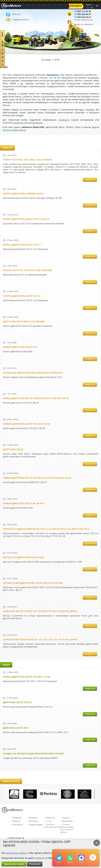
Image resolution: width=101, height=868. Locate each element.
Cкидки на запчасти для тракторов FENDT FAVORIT (33, 754)
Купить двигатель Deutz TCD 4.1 (22, 296)
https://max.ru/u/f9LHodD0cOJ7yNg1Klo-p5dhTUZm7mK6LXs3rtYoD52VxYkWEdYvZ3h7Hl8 (82, 858)
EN (87, 8)
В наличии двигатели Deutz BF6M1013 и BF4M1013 (33, 373)
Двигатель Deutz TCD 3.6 (17, 702)
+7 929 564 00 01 (83, 17)
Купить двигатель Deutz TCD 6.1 (22, 245)
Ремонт (15, 821)
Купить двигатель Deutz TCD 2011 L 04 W (26, 677)
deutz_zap (16, 14)
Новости (49, 818)
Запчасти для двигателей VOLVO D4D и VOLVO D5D (33, 583)
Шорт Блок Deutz (13, 449)
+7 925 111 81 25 (83, 11)
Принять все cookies (14, 864)
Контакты (17, 825)
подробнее (90, 180)
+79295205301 (70, 858)
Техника (32, 821)
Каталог (32, 818)
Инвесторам (35, 825)
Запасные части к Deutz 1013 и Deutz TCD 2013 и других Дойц (40, 611)
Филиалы (66, 821)
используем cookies (16, 853)
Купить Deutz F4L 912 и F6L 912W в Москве (27, 270)
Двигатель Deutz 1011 (16, 728)
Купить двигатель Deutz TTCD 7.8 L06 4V (26, 219)
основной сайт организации (28, 123)
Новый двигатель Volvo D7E (20, 347)
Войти (89, 5)
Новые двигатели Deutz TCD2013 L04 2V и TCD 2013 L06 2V (36, 398)
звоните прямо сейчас (14, 130)
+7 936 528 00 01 (83, 14)
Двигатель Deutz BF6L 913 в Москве (24, 321)
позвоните (64, 120)
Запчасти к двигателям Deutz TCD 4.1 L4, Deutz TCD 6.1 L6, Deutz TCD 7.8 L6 (46, 529)
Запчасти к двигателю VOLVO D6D (23, 557)
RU (92, 8)
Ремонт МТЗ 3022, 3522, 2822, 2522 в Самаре (28, 160)
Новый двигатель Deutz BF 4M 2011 (24, 503)
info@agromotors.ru (21, 20)
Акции (65, 818)
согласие (40, 858)
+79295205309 (59, 858)
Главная (48, 60)
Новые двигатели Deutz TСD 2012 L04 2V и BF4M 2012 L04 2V (37, 478)
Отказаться (35, 864)
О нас (48, 821)
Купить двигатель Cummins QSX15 (23, 194)
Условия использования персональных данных (67, 828)
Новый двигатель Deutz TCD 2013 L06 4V (26, 424)
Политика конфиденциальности (53, 826)
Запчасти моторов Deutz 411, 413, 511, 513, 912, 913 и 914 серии (40, 639)
